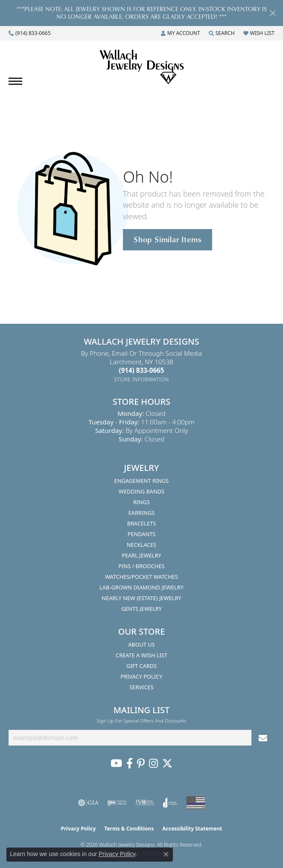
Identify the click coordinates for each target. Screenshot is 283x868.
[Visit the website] (196, 803)
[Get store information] (141, 379)
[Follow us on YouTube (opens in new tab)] (116, 763)
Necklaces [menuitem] (142, 545)
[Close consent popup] (166, 854)
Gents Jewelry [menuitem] (141, 609)
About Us (141, 644)
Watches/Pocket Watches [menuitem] (141, 577)
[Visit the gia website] (88, 803)
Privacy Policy (142, 676)
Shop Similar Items (168, 239)
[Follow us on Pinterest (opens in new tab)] (141, 763)
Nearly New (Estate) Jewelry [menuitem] (141, 598)
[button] (181, 33)
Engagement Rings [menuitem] (142, 481)
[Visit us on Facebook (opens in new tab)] (130, 763)
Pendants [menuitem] (142, 534)
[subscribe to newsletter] (263, 738)
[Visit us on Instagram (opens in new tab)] (153, 763)
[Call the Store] (142, 370)
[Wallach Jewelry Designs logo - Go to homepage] (142, 67)
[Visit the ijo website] (117, 803)
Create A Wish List (141, 655)
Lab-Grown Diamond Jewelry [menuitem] (141, 587)
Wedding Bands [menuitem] (141, 491)
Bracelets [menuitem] (141, 523)
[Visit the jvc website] (145, 803)
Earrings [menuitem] (142, 513)
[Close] (273, 13)
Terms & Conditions (129, 829)
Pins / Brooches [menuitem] (141, 566)
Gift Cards (141, 666)
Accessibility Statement (192, 829)
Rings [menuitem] (141, 502)
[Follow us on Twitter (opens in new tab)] (167, 763)
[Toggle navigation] (15, 81)
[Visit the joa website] (171, 803)
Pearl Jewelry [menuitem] (141, 555)
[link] (30, 33)
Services (141, 687)
